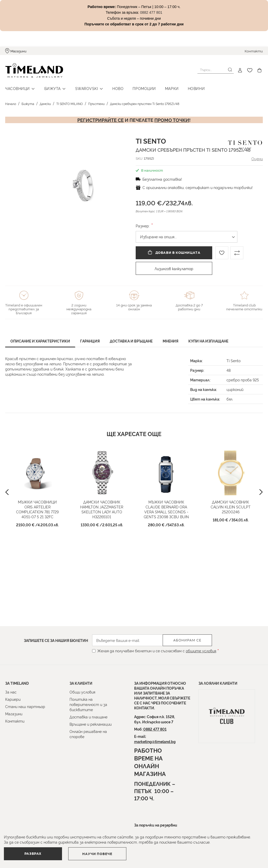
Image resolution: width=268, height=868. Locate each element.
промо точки (172, 120)
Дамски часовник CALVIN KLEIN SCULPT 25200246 (231, 519)
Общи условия (82, 692)
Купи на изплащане (208, 341)
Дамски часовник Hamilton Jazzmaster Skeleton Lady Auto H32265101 (102, 522)
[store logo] (34, 70)
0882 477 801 (155, 729)
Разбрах (33, 854)
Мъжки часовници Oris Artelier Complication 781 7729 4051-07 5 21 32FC (37, 522)
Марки (172, 88)
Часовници (18, 88)
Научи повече (97, 854)
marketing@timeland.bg (155, 741)
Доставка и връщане (131, 341)
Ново (118, 88)
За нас (11, 692)
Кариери (13, 699)
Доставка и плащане (88, 717)
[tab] (40, 342)
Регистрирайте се (101, 120)
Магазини (18, 51)
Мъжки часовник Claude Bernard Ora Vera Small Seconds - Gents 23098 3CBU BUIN (166, 524)
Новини (196, 88)
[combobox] (216, 70)
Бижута (53, 88)
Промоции (144, 88)
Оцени (257, 159)
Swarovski (87, 88)
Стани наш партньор (25, 706)
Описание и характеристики (40, 341)
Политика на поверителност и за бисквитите (88, 704)
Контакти (254, 51)
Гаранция (90, 341)
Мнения (170, 341)
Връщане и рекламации (91, 724)
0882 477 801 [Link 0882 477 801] (151, 12)
